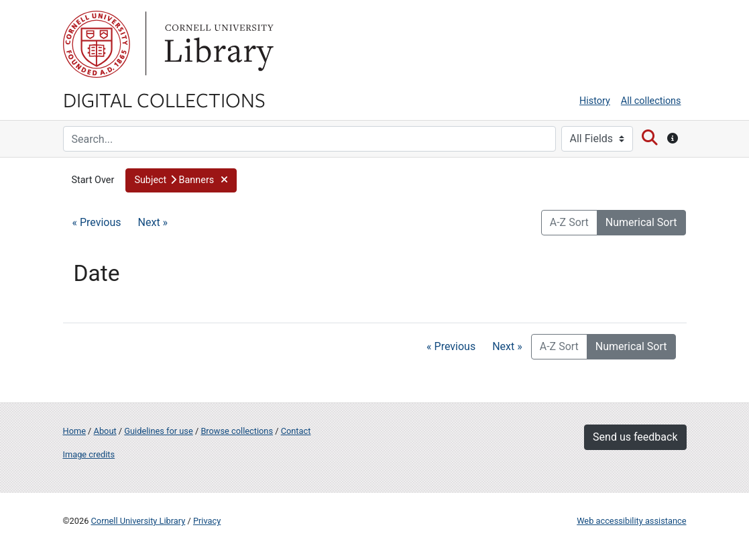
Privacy (207, 521)
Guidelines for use (158, 431)
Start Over (93, 180)
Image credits (89, 454)
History (595, 101)
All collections (651, 101)
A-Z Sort (569, 222)
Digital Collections (164, 99)
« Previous (97, 222)
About (105, 431)
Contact (296, 431)
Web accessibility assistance (631, 521)
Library (217, 44)
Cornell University (97, 44)
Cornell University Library (138, 521)
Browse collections (237, 431)
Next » (153, 222)
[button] (181, 180)
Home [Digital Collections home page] (74, 431)
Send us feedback (635, 437)
